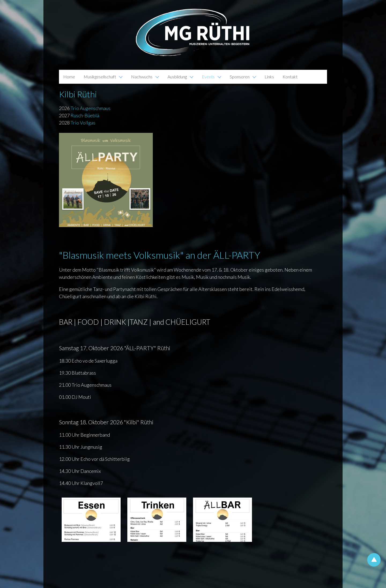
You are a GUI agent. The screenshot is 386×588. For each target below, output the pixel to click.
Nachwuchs (142, 77)
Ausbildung (177, 77)
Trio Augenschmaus (90, 108)
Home (69, 77)
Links (269, 77)
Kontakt (290, 77)
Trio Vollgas (83, 123)
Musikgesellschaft (100, 77)
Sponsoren (240, 77)
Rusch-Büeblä (85, 115)
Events (208, 77)
